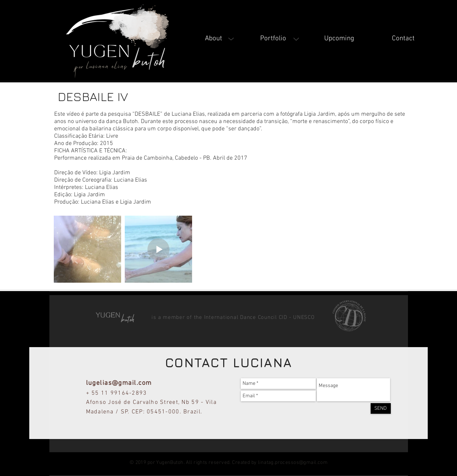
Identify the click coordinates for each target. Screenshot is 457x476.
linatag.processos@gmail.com (293, 463)
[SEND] (381, 408)
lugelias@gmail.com (119, 383)
